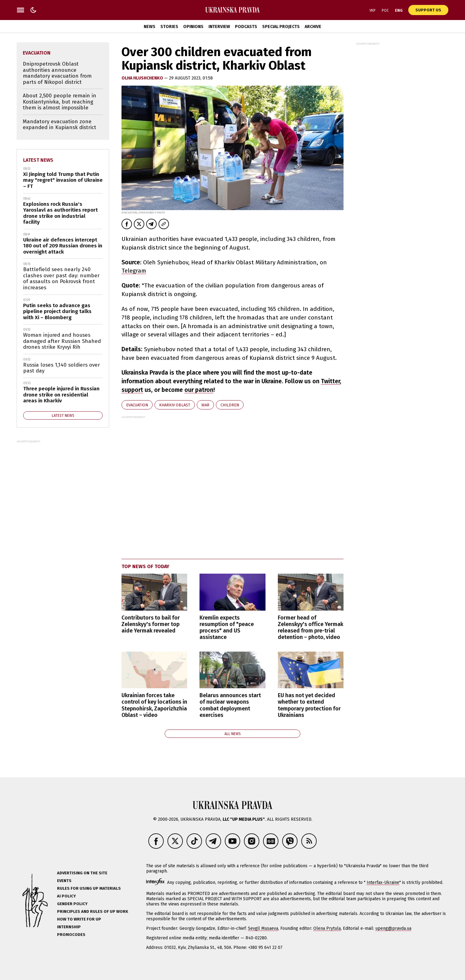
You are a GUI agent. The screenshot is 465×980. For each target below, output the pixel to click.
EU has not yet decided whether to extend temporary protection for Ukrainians (309, 705)
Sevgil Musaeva (263, 928)
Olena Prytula (327, 928)
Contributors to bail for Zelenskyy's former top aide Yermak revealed (151, 624)
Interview (219, 27)
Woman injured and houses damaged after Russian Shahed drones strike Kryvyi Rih (62, 341)
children (230, 405)
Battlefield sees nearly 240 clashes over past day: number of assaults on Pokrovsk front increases (61, 279)
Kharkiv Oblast (175, 405)
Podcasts (246, 27)
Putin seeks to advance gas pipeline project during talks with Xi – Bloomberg (57, 311)
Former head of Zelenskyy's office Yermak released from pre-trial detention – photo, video (311, 628)
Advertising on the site (82, 873)
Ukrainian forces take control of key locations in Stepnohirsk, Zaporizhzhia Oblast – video (154, 705)
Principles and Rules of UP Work (93, 911)
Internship (69, 927)
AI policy (66, 896)
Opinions (193, 27)
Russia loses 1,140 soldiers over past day (62, 368)
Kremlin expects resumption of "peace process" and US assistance (227, 628)
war (205, 405)
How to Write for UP (79, 919)
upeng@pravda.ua (393, 928)
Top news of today (145, 566)
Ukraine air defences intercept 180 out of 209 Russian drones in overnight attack (63, 246)
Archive (313, 27)
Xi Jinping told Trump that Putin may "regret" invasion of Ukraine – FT (63, 180)
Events (64, 881)
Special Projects (281, 27)
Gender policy (72, 904)
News (150, 27)
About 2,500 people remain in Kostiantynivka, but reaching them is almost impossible (60, 102)
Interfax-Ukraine (383, 882)
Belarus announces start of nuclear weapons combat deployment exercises (230, 705)
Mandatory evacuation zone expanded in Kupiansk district (60, 125)
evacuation (137, 405)
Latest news (38, 160)
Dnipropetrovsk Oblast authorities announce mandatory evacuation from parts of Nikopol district (57, 73)
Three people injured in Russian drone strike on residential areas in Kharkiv (61, 395)
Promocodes (71, 935)
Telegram (134, 271)
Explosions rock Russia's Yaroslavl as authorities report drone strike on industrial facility (60, 213)
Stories (169, 27)
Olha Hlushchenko (143, 78)
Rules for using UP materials (89, 888)
